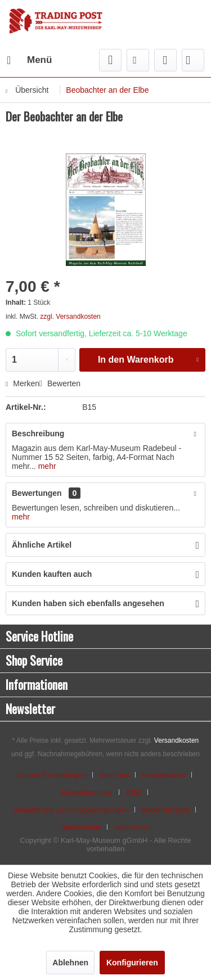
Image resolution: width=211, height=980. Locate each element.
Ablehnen (70, 963)
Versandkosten (176, 740)
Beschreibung (38, 433)
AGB (133, 792)
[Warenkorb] (193, 60)
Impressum (132, 827)
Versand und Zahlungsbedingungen (71, 810)
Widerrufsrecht (166, 810)
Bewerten (60, 383)
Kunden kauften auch (52, 574)
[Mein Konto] (165, 60)
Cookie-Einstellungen (51, 775)
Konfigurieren (132, 963)
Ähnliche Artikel (42, 545)
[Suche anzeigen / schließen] (110, 60)
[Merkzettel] (138, 60)
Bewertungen (37, 493)
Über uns (114, 775)
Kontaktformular (87, 792)
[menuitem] (29, 60)
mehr (46, 466)
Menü (29, 58)
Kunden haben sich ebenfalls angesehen (88, 603)
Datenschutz (81, 827)
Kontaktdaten (163, 775)
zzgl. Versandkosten (70, 317)
